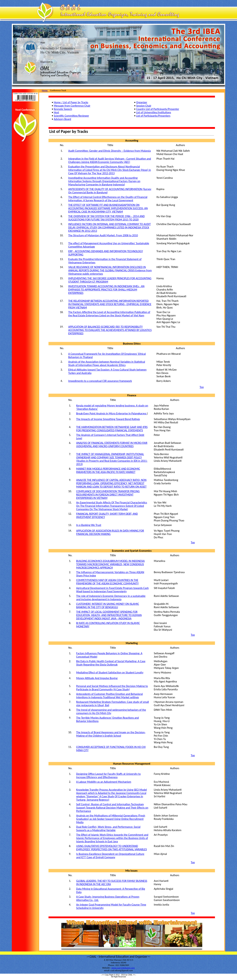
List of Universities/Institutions (154, 112)
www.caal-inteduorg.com (123, 968)
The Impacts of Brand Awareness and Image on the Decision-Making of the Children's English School (111, 734)
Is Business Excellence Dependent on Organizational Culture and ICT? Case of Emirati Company (110, 856)
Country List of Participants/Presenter (158, 109)
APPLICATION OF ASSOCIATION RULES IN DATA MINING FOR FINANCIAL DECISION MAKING (110, 532)
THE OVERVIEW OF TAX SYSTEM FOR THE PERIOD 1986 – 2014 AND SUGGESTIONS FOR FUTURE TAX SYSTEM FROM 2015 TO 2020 (106, 218)
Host (56, 112)
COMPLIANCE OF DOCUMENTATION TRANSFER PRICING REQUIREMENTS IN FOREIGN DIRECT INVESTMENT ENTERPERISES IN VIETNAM (108, 495)
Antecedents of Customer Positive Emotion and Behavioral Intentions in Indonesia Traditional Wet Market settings (110, 696)
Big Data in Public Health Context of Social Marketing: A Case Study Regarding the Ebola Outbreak (111, 663)
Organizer (142, 102)
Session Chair (144, 106)
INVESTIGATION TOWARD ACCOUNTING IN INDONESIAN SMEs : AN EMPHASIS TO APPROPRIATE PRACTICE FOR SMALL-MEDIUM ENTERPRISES (106, 290)
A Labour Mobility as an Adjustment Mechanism (104, 782)
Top (202, 387)
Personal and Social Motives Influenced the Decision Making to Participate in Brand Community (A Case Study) (112, 688)
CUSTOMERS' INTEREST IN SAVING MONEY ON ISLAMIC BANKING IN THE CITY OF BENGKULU (108, 606)
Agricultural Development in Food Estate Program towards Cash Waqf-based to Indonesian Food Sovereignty (112, 590)
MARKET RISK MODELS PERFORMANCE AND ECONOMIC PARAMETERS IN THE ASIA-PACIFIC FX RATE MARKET (108, 470)
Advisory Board (62, 119)
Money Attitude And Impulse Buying (97, 678)
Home (45, 90)
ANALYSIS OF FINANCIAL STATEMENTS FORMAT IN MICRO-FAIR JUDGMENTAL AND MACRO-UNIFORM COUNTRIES (112, 445)
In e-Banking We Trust (89, 525)
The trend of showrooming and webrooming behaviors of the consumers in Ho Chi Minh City (111, 711)
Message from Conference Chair (72, 106)
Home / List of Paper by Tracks (71, 102)
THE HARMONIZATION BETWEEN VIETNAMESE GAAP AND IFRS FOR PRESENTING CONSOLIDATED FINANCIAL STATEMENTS (112, 429)
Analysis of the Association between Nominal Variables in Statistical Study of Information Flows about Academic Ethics (107, 363)
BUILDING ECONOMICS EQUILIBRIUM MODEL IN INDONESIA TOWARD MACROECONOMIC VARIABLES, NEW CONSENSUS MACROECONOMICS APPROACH (110, 564)
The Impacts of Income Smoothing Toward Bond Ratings (108, 419)
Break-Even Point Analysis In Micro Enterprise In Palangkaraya (112, 413)
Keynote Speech (63, 109)
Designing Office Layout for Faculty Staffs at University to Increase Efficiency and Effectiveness (108, 776)
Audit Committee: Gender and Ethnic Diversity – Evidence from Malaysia (110, 151)
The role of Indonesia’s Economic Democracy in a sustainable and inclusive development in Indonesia (111, 598)
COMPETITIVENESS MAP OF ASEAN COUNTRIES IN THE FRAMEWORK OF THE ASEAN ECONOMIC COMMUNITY (107, 582)
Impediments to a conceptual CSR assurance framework (100, 381)
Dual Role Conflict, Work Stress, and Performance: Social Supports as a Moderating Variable (108, 828)
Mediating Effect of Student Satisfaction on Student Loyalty (110, 672)
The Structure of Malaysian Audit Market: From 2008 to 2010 (103, 235)
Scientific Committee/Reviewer (71, 116)
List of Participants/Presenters (153, 116)
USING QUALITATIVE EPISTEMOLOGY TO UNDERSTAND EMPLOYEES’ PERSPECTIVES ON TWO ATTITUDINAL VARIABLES (112, 848)
